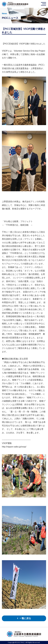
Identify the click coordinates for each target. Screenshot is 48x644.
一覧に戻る (25, 618)
